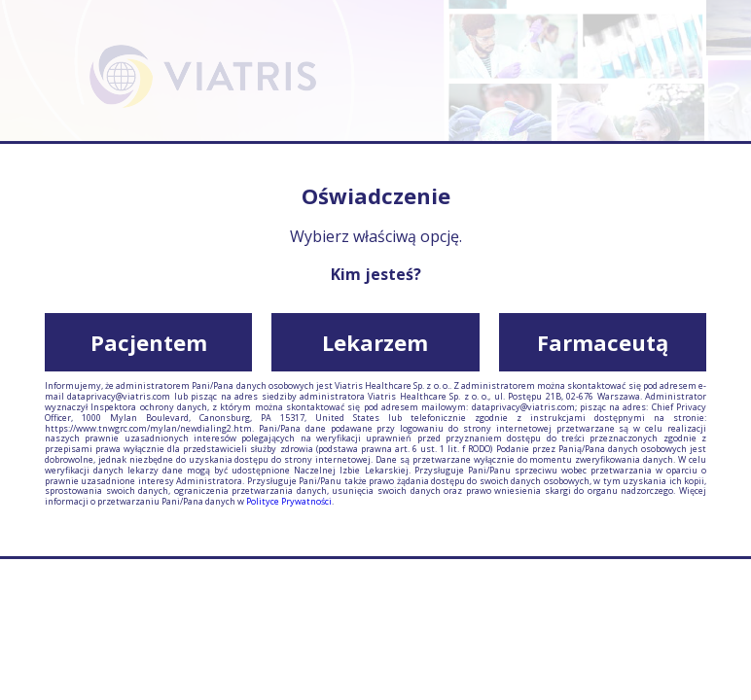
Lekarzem (375, 342)
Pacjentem (149, 342)
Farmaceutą (603, 342)
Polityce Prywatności (289, 501)
